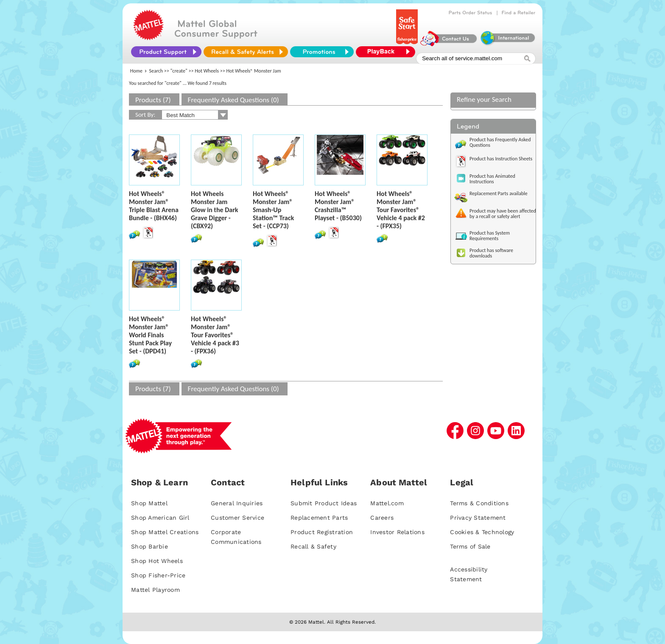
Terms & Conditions (479, 503)
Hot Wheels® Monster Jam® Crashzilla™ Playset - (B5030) (338, 206)
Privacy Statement (478, 518)
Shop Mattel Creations (165, 532)
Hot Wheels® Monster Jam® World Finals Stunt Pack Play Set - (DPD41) (150, 335)
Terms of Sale (470, 546)
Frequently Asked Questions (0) (233, 100)
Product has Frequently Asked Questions (500, 142)
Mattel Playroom (155, 590)
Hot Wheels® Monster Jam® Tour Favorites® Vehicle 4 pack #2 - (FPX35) (401, 210)
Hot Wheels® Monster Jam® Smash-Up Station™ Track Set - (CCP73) (273, 210)
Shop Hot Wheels (157, 561)
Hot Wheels (207, 71)
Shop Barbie (149, 546)
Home (136, 71)
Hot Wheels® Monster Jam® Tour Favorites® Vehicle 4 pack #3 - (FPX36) (215, 335)
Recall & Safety (313, 546)
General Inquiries (237, 503)
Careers (382, 518)
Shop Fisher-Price (158, 575)
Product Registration (322, 532)
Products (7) (153, 100)
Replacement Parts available (499, 193)
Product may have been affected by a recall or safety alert (503, 214)
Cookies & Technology (482, 532)
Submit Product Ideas (324, 503)
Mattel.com (387, 503)
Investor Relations (397, 532)
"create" (179, 71)
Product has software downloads (491, 253)
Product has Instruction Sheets (501, 159)
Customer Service (237, 518)
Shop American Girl (160, 518)
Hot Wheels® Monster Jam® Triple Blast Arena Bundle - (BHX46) (154, 206)
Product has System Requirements (490, 236)
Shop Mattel (149, 503)
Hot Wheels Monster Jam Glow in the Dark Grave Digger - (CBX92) (215, 210)
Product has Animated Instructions (492, 179)
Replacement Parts (319, 518)
